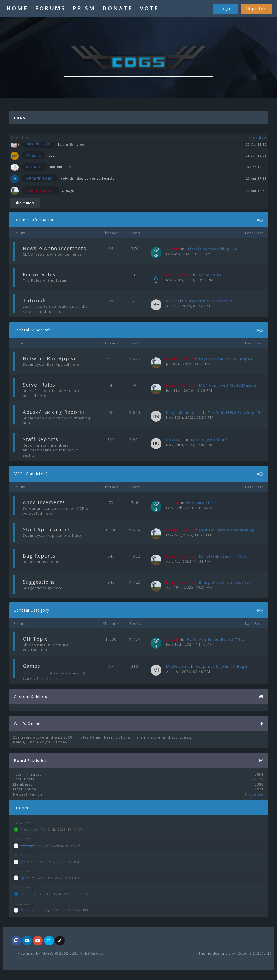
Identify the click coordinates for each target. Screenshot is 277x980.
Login (225, 9)
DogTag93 (176, 440)
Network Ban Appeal (50, 358)
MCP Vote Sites (201, 503)
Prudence (254, 794)
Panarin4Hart (39, 178)
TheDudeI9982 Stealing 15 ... (236, 412)
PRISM (84, 8)
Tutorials (35, 300)
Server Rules (39, 385)
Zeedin (245, 953)
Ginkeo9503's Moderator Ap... (229, 530)
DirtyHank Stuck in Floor (224, 556)
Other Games (66, 673)
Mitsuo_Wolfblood (209, 440)
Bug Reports (39, 556)
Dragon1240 (38, 144)
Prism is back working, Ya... (213, 249)
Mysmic (34, 155)
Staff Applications (47, 529)
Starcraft (31, 678)
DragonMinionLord (184, 412)
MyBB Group (91, 953)
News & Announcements (55, 248)
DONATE (118, 8)
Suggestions (39, 582)
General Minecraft (32, 330)
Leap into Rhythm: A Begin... (224, 666)
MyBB (47, 953)
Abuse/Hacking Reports (54, 412)
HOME (17, 8)
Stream (21, 808)
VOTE (149, 8)
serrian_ (34, 167)
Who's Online (27, 724)
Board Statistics (30, 761)
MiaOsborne (178, 666)
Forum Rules (39, 274)
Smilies (25, 203)
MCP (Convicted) (31, 474)
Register (256, 9)
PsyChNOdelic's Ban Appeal (227, 359)
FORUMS (50, 8)
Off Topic (35, 639)
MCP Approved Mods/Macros (228, 385)
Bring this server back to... (226, 582)
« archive (257, 137)
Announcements (44, 502)
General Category (31, 610)
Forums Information (34, 220)
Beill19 (172, 301)
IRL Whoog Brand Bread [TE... (215, 639)
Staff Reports (41, 439)
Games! (32, 666)
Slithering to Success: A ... (211, 301)
